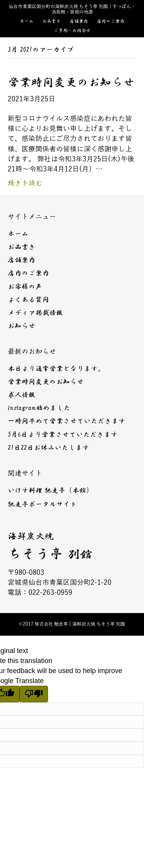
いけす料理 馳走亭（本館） (50, 490)
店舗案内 (79, 21)
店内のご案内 (111, 21)
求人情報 (22, 395)
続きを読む (25, 183)
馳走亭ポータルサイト (42, 504)
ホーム (26, 21)
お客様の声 (25, 287)
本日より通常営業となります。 (56, 369)
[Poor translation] (34, 694)
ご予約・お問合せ (72, 30)
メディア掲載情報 (35, 313)
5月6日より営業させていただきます (63, 435)
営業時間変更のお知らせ (71, 82)
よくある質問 (28, 300)
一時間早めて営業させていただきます (66, 421)
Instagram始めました (39, 408)
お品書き (51, 21)
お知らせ (22, 326)
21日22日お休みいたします (48, 448)
